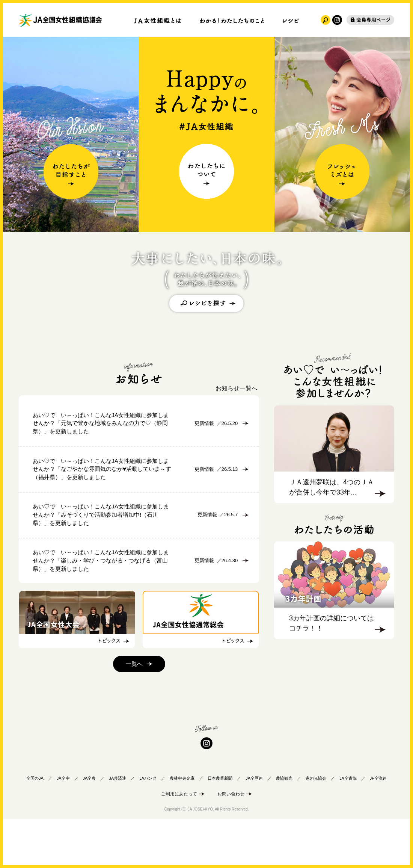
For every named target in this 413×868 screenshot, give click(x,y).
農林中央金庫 (182, 825)
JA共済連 (118, 825)
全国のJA (35, 825)
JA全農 (90, 825)
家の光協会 (316, 825)
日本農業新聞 (220, 825)
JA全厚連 (254, 825)
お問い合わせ (231, 841)
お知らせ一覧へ (237, 388)
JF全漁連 (378, 825)
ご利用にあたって (179, 841)
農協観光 (284, 825)
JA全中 (63, 825)
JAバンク (148, 825)
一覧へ (134, 711)
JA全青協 (348, 825)
